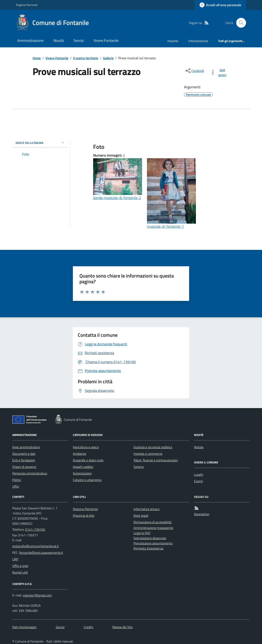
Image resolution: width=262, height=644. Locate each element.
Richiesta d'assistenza (148, 548)
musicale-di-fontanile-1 (165, 226)
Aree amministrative (26, 447)
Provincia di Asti (84, 515)
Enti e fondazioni (24, 460)
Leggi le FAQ (142, 533)
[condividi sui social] (194, 71)
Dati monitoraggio (24, 627)
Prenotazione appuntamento (153, 543)
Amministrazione (30, 40)
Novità (59, 40)
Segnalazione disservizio (150, 538)
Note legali (141, 515)
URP (15, 559)
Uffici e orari (20, 566)
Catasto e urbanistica (87, 480)
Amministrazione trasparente (153, 528)
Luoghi (199, 474)
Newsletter (202, 514)
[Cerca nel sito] (239, 23)
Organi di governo (24, 467)
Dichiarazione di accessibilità (152, 522)
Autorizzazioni (82, 473)
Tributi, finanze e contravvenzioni (156, 460)
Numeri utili (20, 572)
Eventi (198, 481)
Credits (88, 627)
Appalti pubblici (83, 467)
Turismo (139, 467)
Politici (17, 480)
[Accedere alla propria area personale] (220, 5)
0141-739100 (35, 529)
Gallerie (108, 58)
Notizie (199, 447)
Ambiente (80, 454)
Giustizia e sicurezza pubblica (153, 447)
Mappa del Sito (123, 627)
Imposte (173, 41)
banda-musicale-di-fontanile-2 (117, 198)
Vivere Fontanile (106, 40)
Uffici (16, 486)
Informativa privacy (147, 509)
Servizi (79, 40)
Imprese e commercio (148, 454)
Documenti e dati (24, 454)
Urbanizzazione (198, 41)
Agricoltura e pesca (86, 447)
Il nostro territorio (86, 58)
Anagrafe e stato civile (88, 460)
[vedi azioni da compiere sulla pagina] (219, 72)
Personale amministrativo (30, 473)
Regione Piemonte (27, 5)
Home (37, 58)
